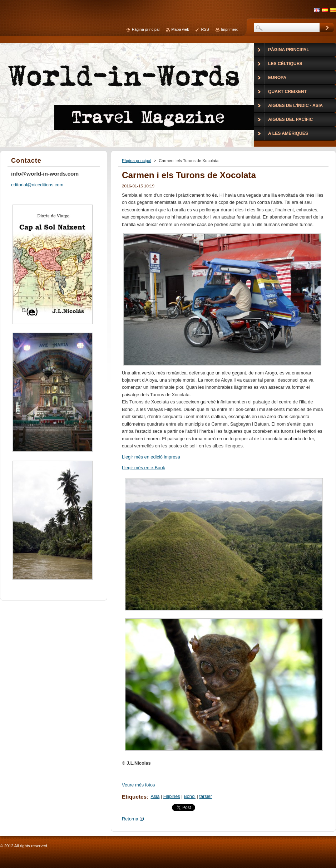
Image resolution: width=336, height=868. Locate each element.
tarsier (206, 796)
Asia (155, 796)
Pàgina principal (137, 161)
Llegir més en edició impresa (151, 457)
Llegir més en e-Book (144, 468)
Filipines (172, 796)
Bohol (190, 796)
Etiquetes (134, 797)
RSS (205, 29)
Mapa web (180, 29)
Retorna (130, 819)
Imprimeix (229, 29)
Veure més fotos (138, 785)
